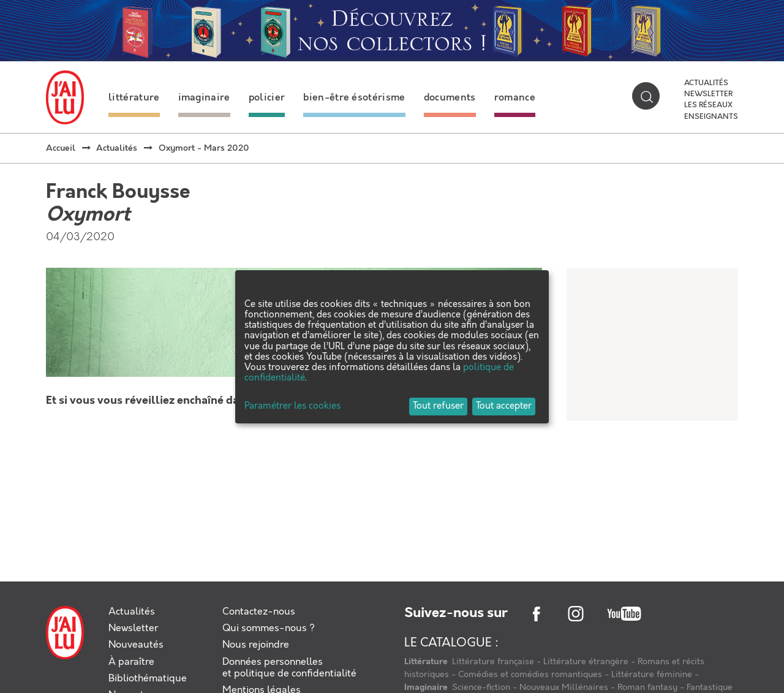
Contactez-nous (259, 612)
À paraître (131, 662)
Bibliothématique (148, 679)
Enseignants (711, 117)
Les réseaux (708, 105)
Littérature (427, 662)
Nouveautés (136, 645)
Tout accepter (504, 406)
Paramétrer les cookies (292, 407)
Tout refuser (438, 406)
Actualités (706, 83)
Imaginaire (427, 687)
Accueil (61, 148)
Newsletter (708, 94)
